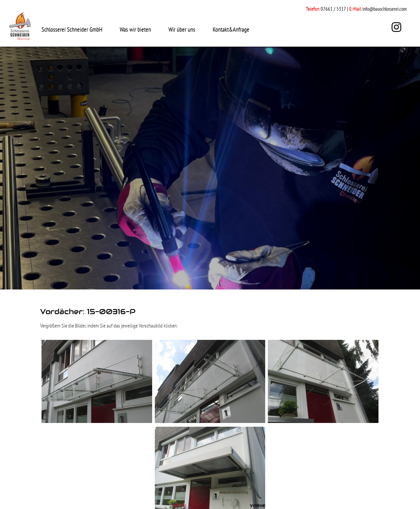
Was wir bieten (135, 29)
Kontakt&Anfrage (231, 29)
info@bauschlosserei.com (385, 9)
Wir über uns (182, 29)
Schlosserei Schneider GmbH (72, 29)
